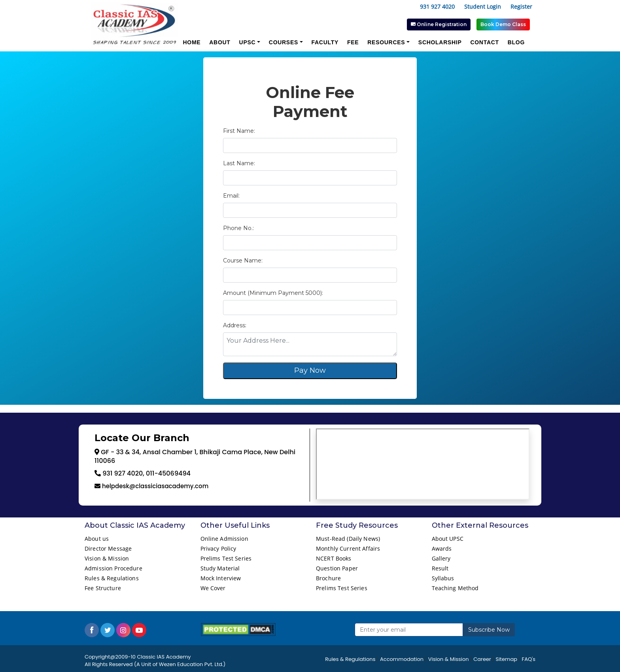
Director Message (108, 548)
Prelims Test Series (226, 558)
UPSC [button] (248, 42)
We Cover (213, 588)
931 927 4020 (437, 7)
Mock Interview (221, 578)
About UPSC (448, 539)
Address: (235, 325)
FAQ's (529, 659)
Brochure (328, 578)
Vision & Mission (107, 558)
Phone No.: (238, 228)
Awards (442, 548)
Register (521, 7)
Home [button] (192, 42)
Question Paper (337, 568)
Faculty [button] (325, 42)
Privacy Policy (218, 548)
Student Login (483, 7)
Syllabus (443, 578)
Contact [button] (484, 42)
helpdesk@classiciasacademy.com (154, 486)
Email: (231, 196)
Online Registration (439, 24)
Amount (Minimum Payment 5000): (273, 293)
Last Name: (239, 163)
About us (97, 539)
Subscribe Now (489, 630)
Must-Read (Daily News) (348, 539)
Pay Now (310, 370)
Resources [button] (386, 42)
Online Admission (224, 539)
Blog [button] (516, 42)
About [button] (220, 42)
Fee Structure (103, 588)
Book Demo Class (503, 24)
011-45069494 (167, 473)
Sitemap (506, 659)
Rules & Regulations (112, 578)
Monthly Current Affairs (348, 548)
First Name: (239, 131)
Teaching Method (455, 588)
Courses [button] (284, 42)
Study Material (220, 568)
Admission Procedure (113, 568)
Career (482, 659)
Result (440, 568)
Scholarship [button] (440, 42)
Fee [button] (353, 42)
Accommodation (402, 659)
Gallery (441, 558)
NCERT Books (334, 558)
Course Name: (243, 260)
